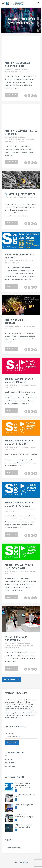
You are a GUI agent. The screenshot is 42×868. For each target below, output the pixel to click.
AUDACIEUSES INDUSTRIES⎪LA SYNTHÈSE (25, 796)
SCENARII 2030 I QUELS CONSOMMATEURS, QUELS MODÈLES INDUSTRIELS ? (24, 785)
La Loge (25, 862)
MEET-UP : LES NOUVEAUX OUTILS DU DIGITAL (18, 64)
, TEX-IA (14, 141)
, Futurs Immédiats (23, 645)
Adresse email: (10, 733)
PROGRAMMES (10, 766)
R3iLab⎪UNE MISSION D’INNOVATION (16, 639)
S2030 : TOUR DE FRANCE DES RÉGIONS (19, 256)
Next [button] (36, 29)
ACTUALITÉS (9, 759)
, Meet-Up (17, 71)
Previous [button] (6, 29)
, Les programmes (21, 139)
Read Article (11, 95)
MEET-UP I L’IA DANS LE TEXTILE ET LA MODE (21, 132)
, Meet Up (31, 139)
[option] (21, 20)
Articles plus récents (11, 679)
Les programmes (22, 385)
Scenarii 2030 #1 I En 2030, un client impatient (19, 380)
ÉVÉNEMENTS (10, 763)
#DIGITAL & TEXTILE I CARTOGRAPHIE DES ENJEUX (24, 816)
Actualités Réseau (22, 69)
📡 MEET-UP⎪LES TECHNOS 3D (20, 194)
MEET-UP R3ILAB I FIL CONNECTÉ (16, 321)
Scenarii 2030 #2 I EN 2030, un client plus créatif (19, 442)
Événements (21, 197)
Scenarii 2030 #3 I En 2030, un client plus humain (19, 504)
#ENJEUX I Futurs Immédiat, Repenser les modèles (24, 826)
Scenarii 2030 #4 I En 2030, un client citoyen (19, 567)
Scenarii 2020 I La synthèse (24, 805)
